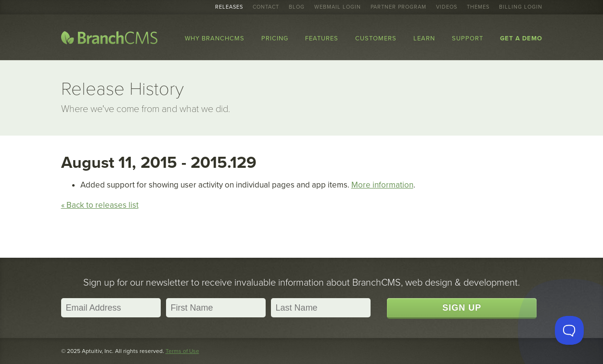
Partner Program (398, 7)
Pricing (275, 38)
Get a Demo (521, 38)
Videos (447, 7)
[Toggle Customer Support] (569, 330)
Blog (297, 7)
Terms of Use (182, 351)
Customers (376, 38)
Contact (266, 7)
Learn (424, 38)
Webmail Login (338, 7)
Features (322, 38)
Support (468, 38)
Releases (229, 7)
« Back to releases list (100, 205)
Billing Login (521, 7)
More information (382, 185)
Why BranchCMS (215, 38)
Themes (478, 7)
